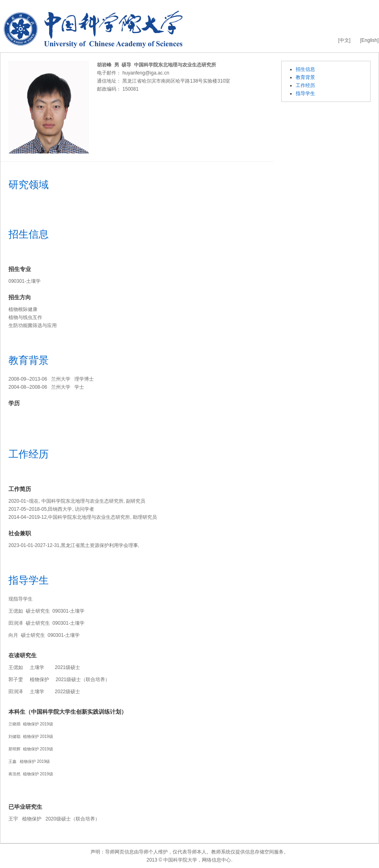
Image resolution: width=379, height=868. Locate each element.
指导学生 (305, 93)
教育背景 (305, 77)
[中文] (344, 40)
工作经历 (305, 85)
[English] (369, 40)
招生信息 (305, 69)
